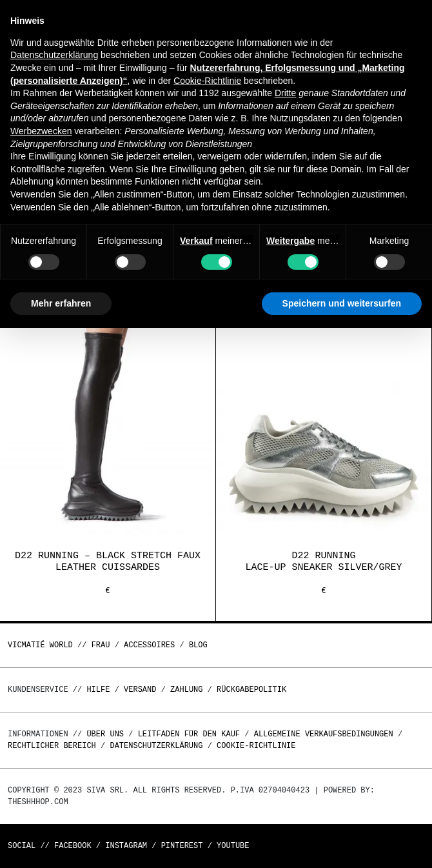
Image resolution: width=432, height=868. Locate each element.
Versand (140, 690)
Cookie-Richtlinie (256, 746)
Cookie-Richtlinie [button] (207, 81)
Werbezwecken (41, 131)
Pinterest (182, 846)
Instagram (126, 846)
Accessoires (149, 645)
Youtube (233, 846)
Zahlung (186, 690)
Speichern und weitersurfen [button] (342, 303)
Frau (101, 645)
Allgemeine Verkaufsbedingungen (324, 734)
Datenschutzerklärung (156, 746)
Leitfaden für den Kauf (189, 734)
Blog (198, 645)
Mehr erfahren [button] (61, 303)
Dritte (285, 93)
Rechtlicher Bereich (52, 746)
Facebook (73, 846)
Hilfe (98, 690)
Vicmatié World (40, 645)
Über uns (107, 734)
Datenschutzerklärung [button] (54, 55)
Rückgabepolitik (251, 690)
